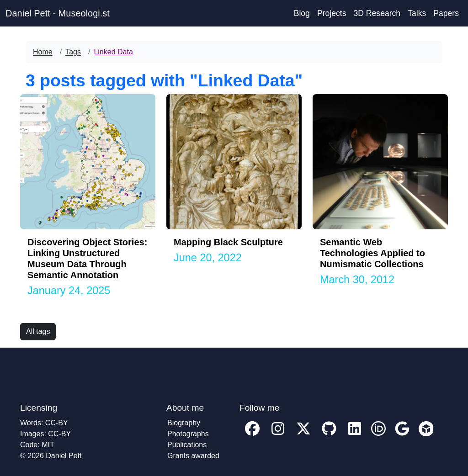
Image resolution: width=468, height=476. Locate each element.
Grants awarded (193, 456)
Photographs (188, 434)
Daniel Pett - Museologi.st (58, 13)
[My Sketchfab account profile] (426, 435)
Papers (446, 13)
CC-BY (57, 423)
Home (43, 52)
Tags (73, 52)
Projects (332, 13)
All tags (38, 331)
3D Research (377, 13)
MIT (48, 445)
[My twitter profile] (303, 435)
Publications (187, 445)
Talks (417, 13)
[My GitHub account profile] (329, 435)
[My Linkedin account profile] (355, 435)
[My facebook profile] (252, 435)
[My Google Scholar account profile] (402, 435)
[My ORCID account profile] (378, 435)
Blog (302, 13)
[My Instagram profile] (278, 435)
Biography (184, 423)
